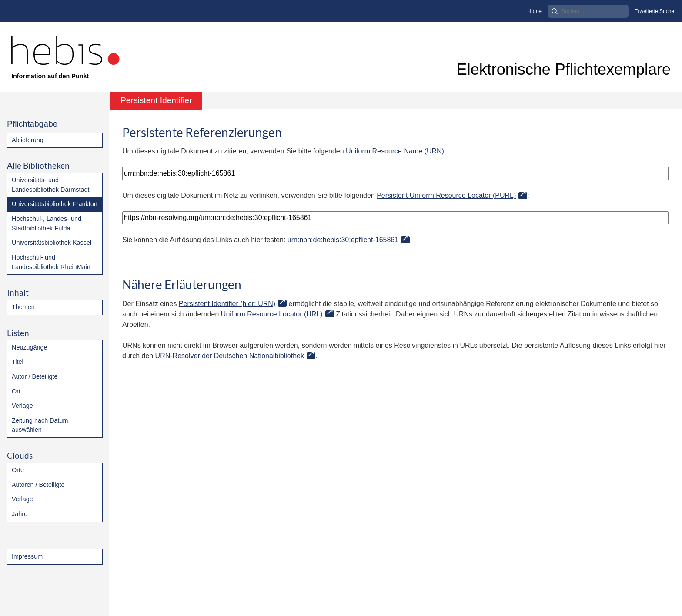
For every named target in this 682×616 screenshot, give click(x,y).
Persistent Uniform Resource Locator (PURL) (446, 195)
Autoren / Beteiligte (38, 485)
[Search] (588, 11)
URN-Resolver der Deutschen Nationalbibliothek (230, 356)
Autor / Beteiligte (35, 376)
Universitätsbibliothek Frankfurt (55, 204)
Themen (23, 307)
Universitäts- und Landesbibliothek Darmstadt (50, 185)
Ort (16, 391)
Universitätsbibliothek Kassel (52, 243)
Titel (18, 362)
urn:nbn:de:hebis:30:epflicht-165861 (343, 240)
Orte (18, 470)
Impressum (27, 556)
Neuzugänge (30, 347)
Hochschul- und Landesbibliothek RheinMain (51, 262)
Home (535, 11)
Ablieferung (28, 140)
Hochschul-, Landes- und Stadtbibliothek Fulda (47, 223)
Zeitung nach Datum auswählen (40, 425)
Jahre (20, 514)
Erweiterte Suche (654, 11)
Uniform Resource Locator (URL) (272, 314)
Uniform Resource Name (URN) (395, 151)
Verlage (22, 406)
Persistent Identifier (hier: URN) (227, 304)
